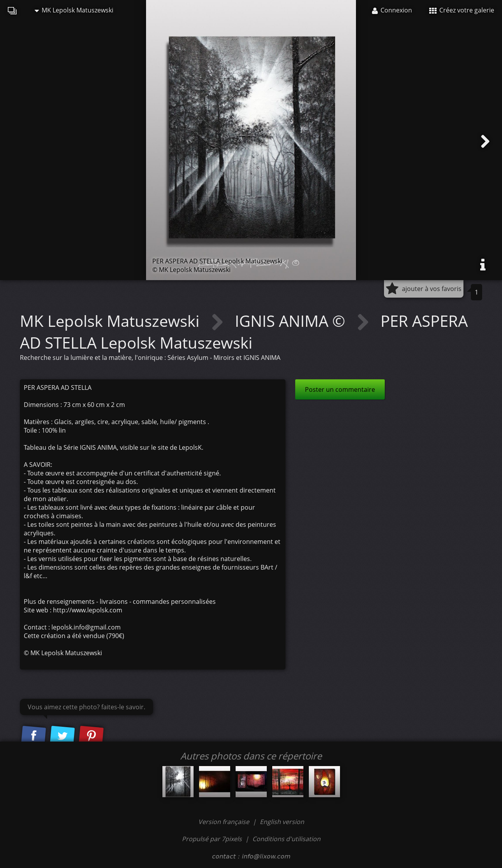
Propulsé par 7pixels (212, 839)
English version (282, 822)
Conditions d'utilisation (286, 839)
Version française (225, 822)
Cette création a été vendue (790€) (74, 636)
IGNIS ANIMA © (292, 321)
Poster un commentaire (340, 389)
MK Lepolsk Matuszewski (74, 10)
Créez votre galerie (462, 10)
